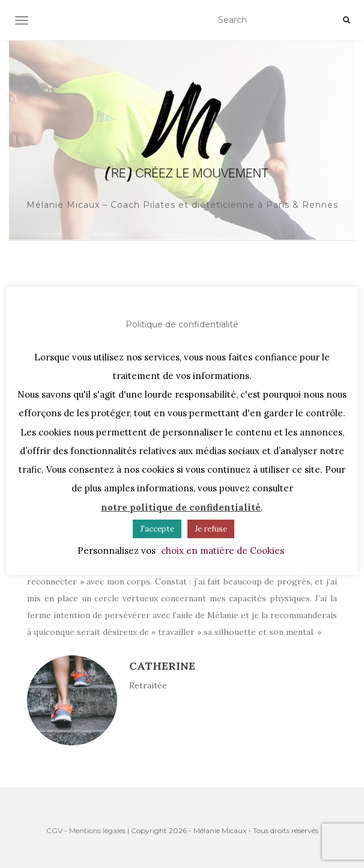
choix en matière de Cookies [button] (223, 551)
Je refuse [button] (211, 529)
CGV (54, 830)
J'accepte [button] (157, 529)
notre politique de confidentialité (181, 507)
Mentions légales (97, 830)
